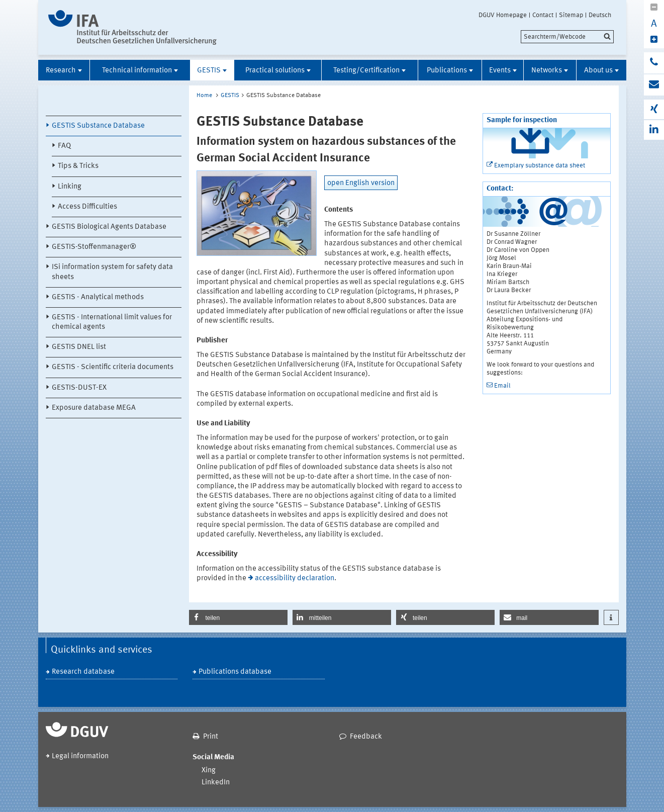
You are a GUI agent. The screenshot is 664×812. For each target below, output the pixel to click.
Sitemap (571, 15)
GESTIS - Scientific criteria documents (113, 367)
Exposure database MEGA (94, 408)
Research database (83, 672)
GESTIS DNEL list (79, 347)
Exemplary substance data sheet (540, 166)
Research (61, 71)
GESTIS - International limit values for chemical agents (112, 322)
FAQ (64, 146)
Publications (447, 71)
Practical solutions (275, 71)
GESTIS (209, 71)
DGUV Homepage (503, 15)
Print (211, 737)
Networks (547, 71)
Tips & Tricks (78, 166)
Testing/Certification (366, 71)
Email (502, 386)
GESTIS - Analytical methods (98, 297)
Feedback (366, 737)
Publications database (235, 672)
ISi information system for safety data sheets (112, 272)
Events (500, 71)
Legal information (80, 756)
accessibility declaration (295, 578)
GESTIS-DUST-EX (79, 388)
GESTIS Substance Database (98, 126)
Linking (70, 187)
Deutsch (600, 15)
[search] (567, 37)
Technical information (137, 71)
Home (204, 96)
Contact (543, 15)
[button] (238, 617)
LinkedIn (216, 783)
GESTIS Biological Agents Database (109, 227)
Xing (209, 771)
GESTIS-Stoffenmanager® (94, 247)
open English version (361, 183)
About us (598, 71)
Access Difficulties (87, 207)
